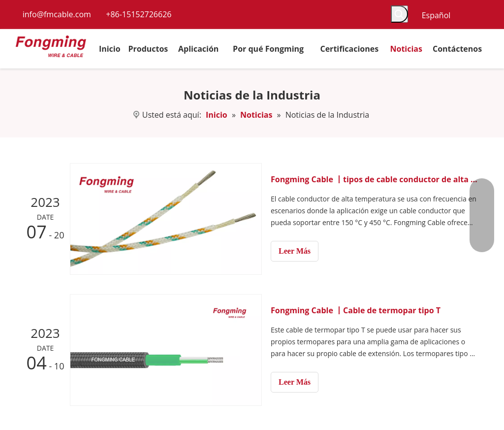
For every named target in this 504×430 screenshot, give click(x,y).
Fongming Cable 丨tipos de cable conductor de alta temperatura (374, 179)
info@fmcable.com (57, 14)
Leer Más (295, 251)
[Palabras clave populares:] (399, 14)
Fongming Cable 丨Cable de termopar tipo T (356, 310)
